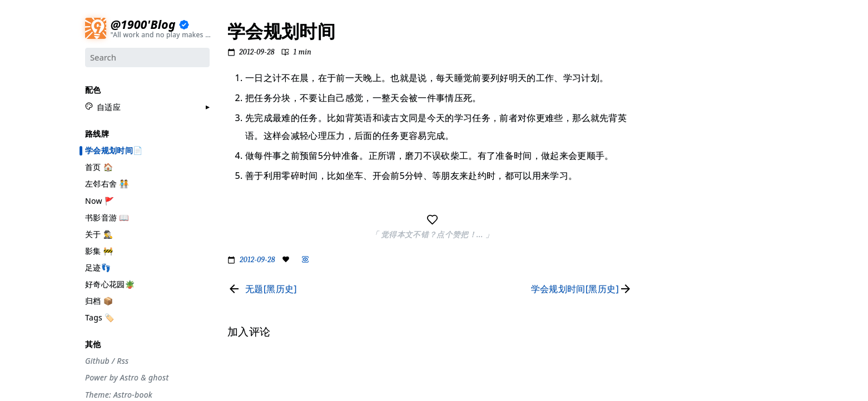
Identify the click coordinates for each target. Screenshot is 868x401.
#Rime (665, 237)
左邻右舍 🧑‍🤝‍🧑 (107, 184)
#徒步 (664, 222)
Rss (123, 360)
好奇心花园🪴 (110, 284)
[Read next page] (584, 289)
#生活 (664, 108)
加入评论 (668, 276)
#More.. (667, 251)
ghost (158, 378)
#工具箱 (667, 122)
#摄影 (664, 79)
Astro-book (133, 394)
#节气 (664, 64)
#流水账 (667, 51)
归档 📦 (99, 300)
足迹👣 (98, 267)
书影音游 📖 (107, 217)
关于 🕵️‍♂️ (99, 234)
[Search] (147, 57)
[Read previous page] (262, 289)
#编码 (664, 136)
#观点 (664, 194)
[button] (103, 106)
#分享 (664, 36)
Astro (129, 378)
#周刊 (664, 165)
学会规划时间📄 (114, 150)
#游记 (664, 151)
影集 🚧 (99, 250)
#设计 (664, 93)
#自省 (664, 179)
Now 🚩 (100, 200)
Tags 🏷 (100, 317)
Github (97, 360)
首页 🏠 (99, 166)
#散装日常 (670, 208)
